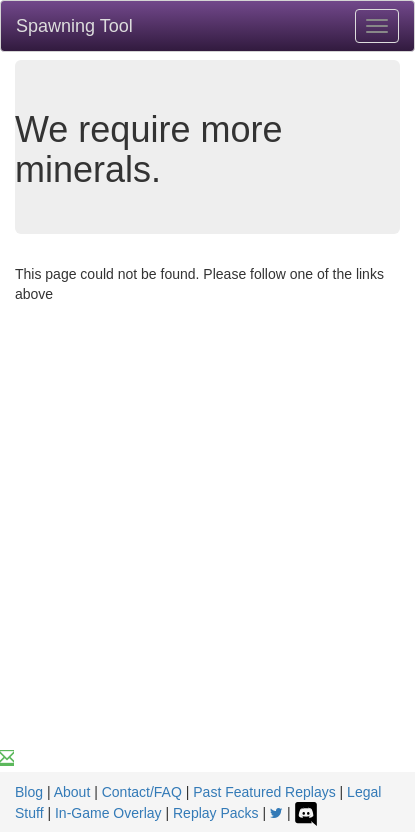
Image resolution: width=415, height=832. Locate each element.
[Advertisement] (207, 551)
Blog (29, 792)
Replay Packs (216, 813)
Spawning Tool (74, 26)
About (72, 792)
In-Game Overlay (108, 813)
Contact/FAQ (142, 792)
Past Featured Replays (264, 792)
